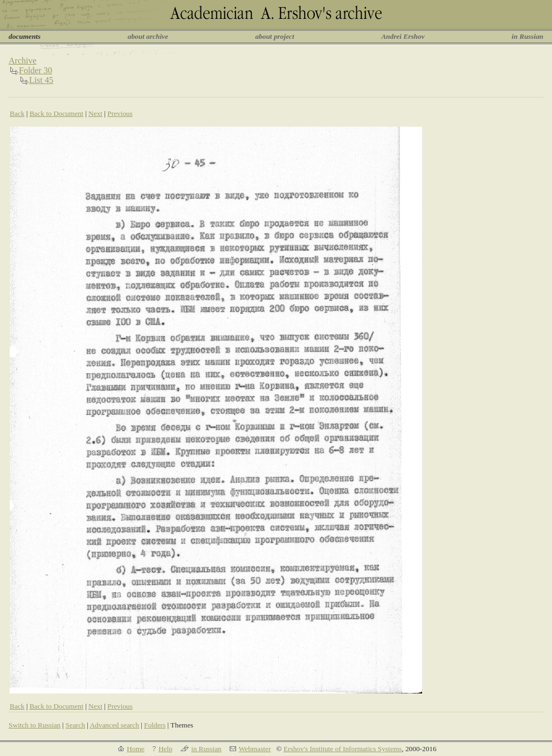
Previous (120, 113)
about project (274, 36)
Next (95, 113)
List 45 (41, 80)
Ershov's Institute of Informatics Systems (343, 749)
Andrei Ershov (403, 36)
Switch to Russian (34, 725)
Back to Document (57, 113)
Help (165, 749)
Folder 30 (36, 70)
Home (136, 749)
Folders (155, 725)
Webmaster (255, 749)
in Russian (527, 36)
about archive (148, 36)
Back (17, 113)
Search (75, 725)
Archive (23, 61)
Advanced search (114, 725)
